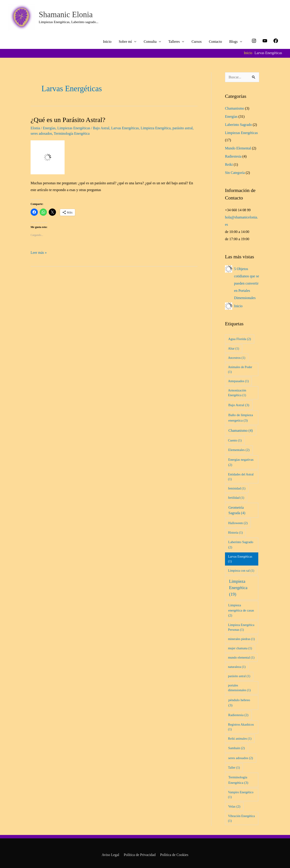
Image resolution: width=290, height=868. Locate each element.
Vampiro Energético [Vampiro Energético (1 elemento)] (241, 795)
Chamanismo (234, 108)
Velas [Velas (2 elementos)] (234, 806)
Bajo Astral (101, 128)
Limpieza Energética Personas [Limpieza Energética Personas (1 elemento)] (241, 627)
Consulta (150, 42)
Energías (49, 128)
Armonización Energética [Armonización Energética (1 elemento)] (237, 393)
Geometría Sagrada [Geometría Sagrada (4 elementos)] (237, 510)
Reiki (229, 164)
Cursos (196, 42)
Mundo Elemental (238, 148)
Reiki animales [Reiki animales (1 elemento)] (240, 739)
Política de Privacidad (140, 855)
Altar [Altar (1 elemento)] (233, 349)
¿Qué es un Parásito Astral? (68, 120)
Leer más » (39, 252)
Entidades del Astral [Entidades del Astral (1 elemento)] (241, 477)
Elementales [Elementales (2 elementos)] (239, 450)
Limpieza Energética (156, 128)
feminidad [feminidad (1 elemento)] (237, 488)
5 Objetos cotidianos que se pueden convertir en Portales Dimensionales (246, 283)
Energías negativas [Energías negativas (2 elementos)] (241, 462)
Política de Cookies (174, 855)
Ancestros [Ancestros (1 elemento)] (237, 358)
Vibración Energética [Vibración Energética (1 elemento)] (241, 818)
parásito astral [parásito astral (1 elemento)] (239, 676)
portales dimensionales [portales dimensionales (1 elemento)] (239, 688)
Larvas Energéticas (125, 128)
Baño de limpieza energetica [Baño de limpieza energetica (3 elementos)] (241, 417)
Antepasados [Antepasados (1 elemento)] (238, 381)
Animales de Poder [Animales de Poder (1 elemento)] (240, 369)
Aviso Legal (110, 855)
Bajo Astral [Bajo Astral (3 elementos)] (239, 405)
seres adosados (41, 133)
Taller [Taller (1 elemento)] (234, 768)
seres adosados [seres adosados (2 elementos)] (240, 758)
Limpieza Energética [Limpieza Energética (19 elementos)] (238, 588)
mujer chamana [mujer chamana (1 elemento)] (240, 648)
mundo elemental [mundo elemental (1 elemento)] (241, 658)
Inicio (107, 42)
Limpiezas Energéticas (74, 128)
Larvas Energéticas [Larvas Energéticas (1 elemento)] (240, 559)
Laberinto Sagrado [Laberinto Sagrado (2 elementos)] (241, 544)
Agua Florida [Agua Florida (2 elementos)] (239, 339)
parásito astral (182, 128)
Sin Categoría (235, 173)
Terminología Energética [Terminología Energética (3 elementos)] (238, 780)
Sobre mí (125, 42)
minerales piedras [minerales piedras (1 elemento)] (241, 639)
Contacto (215, 42)
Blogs (233, 42)
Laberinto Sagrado (238, 125)
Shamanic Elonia (66, 15)
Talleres (174, 42)
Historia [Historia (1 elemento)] (235, 533)
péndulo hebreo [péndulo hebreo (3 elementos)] (239, 703)
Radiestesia (233, 156)
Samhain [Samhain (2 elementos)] (236, 748)
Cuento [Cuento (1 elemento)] (235, 440)
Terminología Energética (72, 133)
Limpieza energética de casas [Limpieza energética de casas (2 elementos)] (241, 610)
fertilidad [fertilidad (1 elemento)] (236, 498)
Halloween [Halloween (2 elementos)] (238, 523)
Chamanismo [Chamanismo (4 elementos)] (240, 430)
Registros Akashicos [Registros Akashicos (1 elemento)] (241, 727)
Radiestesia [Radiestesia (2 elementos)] (238, 715)
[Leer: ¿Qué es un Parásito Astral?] (48, 157)
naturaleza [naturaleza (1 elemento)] (237, 667)
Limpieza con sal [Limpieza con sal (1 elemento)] (241, 571)
